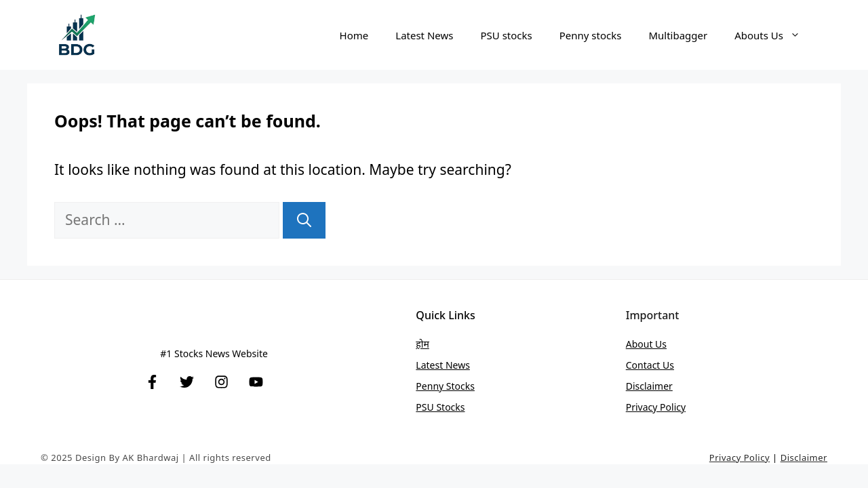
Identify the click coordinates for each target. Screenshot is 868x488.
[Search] (304, 220)
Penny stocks (591, 35)
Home (354, 35)
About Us (646, 344)
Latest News (424, 35)
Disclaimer (649, 386)
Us (668, 365)
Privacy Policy (656, 407)
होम (422, 344)
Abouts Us (774, 35)
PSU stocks (506, 35)
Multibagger (678, 35)
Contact (644, 365)
